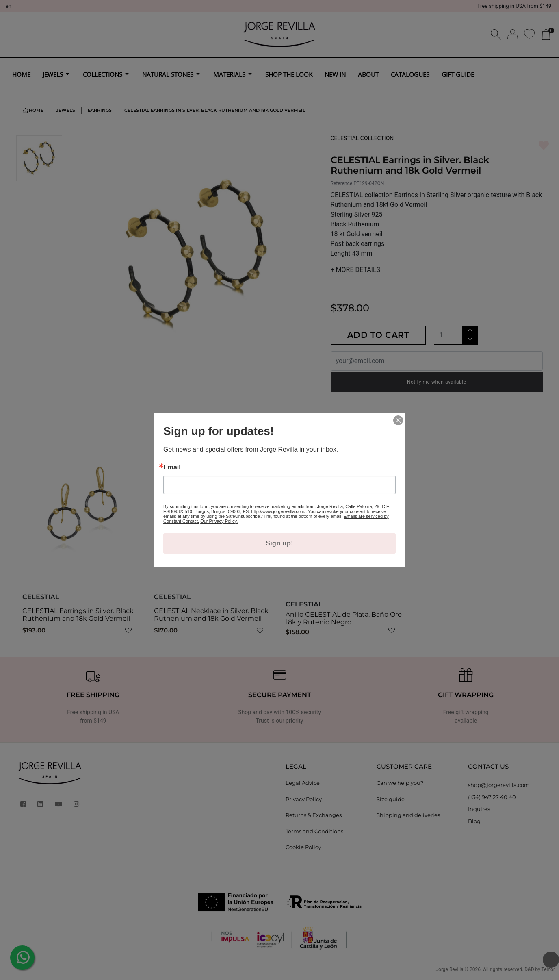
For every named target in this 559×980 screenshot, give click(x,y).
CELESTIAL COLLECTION (362, 138)
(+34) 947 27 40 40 (492, 797)
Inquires (479, 809)
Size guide (391, 799)
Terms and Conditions (314, 831)
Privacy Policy (304, 799)
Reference (342, 183)
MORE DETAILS (356, 270)
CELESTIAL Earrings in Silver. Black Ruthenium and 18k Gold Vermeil (78, 615)
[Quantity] (448, 335)
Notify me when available (437, 382)
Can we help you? (400, 783)
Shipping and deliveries (408, 815)
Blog (474, 821)
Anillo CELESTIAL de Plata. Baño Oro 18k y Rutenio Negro (344, 618)
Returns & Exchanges (314, 815)
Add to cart (378, 335)
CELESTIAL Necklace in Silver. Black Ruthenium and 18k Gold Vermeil (211, 615)
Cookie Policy (303, 847)
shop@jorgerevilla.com (499, 785)
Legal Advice (303, 783)
